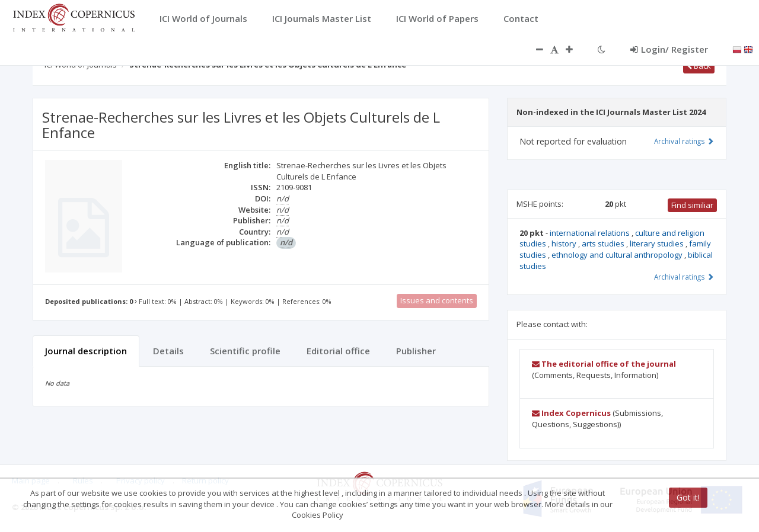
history (565, 243)
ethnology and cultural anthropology (618, 255)
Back (699, 66)
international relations (591, 233)
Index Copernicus (571, 413)
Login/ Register (669, 49)
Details (168, 351)
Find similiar (692, 205)
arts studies (604, 243)
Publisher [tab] (416, 351)
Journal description (86, 351)
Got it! (688, 497)
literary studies (658, 243)
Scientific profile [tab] (245, 351)
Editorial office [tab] (338, 351)
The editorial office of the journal (604, 364)
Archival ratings (684, 141)
